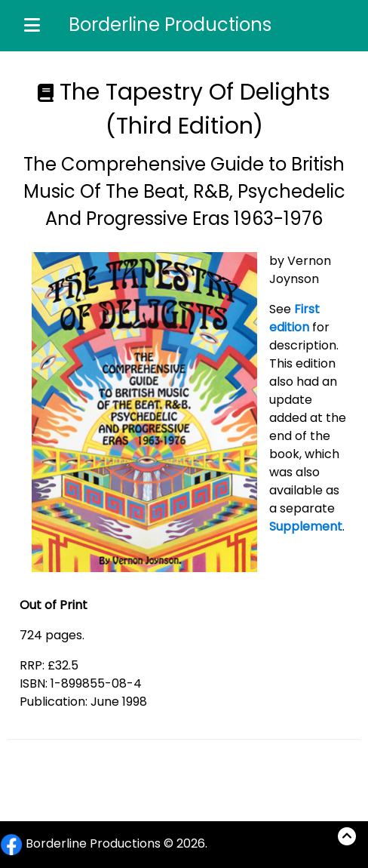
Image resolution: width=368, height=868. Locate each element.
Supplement (306, 526)
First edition (294, 318)
